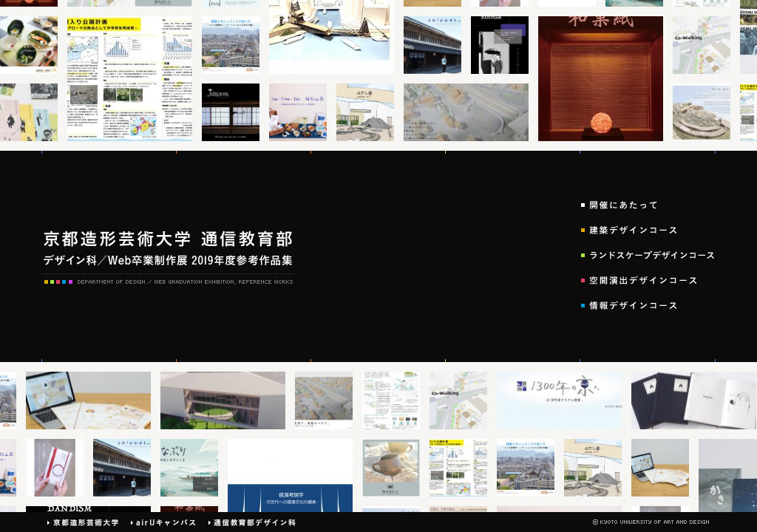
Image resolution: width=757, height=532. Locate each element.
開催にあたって (648, 205)
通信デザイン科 (252, 522)
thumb (33, 45)
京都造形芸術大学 (83, 522)
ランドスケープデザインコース (648, 255)
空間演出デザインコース (648, 280)
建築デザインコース (648, 230)
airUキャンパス (163, 522)
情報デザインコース (648, 305)
